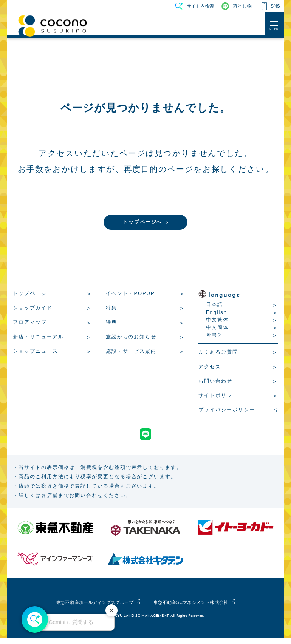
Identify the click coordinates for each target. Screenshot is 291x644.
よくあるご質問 (218, 353)
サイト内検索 (200, 6)
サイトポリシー (218, 396)
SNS (275, 6)
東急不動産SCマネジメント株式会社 (197, 609)
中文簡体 (217, 328)
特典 (111, 323)
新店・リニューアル (38, 338)
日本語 (214, 305)
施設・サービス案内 (131, 352)
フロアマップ (30, 323)
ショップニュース (35, 352)
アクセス (210, 368)
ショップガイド (33, 309)
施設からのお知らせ (131, 338)
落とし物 (242, 6)
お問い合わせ (215, 382)
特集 (111, 309)
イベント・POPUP (130, 294)
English (217, 313)
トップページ (30, 294)
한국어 (214, 336)
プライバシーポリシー (227, 411)
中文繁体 (217, 321)
